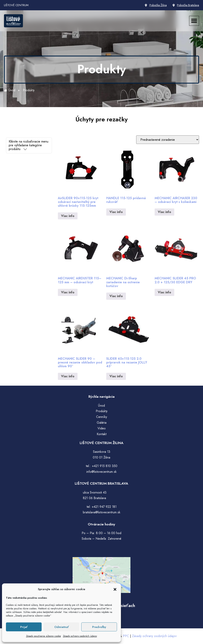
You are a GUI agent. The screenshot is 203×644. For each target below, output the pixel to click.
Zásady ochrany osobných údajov (80, 636)
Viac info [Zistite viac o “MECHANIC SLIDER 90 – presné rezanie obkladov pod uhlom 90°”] (68, 376)
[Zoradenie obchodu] (168, 140)
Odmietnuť (62, 627)
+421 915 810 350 (105, 466)
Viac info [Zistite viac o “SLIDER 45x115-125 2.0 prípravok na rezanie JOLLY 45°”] (116, 376)
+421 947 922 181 (104, 507)
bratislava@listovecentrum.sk (102, 512)
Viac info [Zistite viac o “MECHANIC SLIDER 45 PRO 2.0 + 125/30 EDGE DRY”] (164, 292)
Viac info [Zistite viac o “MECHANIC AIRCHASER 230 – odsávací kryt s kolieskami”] (164, 212)
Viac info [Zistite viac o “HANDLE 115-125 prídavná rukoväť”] (116, 212)
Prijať (24, 627)
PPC (126, 636)
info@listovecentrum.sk (101, 472)
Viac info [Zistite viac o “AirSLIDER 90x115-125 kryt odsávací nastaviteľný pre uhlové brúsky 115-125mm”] (68, 216)
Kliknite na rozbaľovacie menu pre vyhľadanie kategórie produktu (29, 145)
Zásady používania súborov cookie (43, 636)
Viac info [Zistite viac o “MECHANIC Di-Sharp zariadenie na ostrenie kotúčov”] (116, 296)
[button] (115, 589)
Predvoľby (99, 627)
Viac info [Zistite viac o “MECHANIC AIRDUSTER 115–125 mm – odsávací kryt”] (68, 292)
